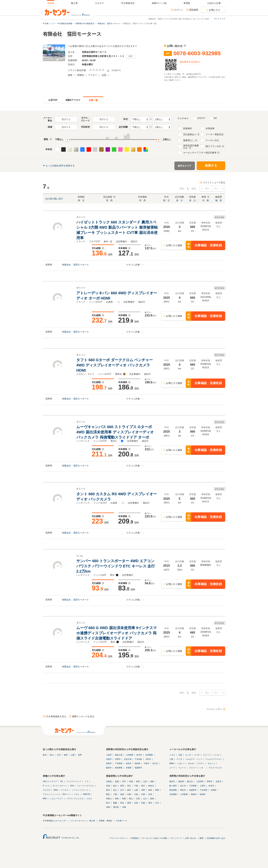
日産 (180, 755)
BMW (172, 763)
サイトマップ (220, 19)
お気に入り (215, 10)
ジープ (172, 768)
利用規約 (135, 838)
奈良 (150, 794)
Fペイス (46, 786)
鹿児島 (116, 807)
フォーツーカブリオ (85, 786)
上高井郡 (200, 781)
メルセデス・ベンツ (194, 759)
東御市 (194, 794)
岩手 (124, 781)
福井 (66, 755)
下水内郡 (138, 759)
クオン (77, 794)
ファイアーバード (74, 781)
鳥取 (117, 799)
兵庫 (143, 794)
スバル (217, 755)
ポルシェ (211, 763)
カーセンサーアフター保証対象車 (201, 153)
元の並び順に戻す (54, 199)
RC (62, 781)
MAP (131, 56)
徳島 (152, 799)
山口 (145, 799)
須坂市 (109, 759)
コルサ (89, 799)
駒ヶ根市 (173, 786)
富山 (52, 755)
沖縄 (124, 807)
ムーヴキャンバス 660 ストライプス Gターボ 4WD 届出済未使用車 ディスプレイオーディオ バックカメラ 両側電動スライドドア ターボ (115, 432)
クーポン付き (212, 140)
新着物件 (188, 128)
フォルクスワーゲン (214, 759)
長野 (80, 755)
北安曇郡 (149, 755)
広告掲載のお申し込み (216, 838)
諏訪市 (172, 781)
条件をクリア (185, 166)
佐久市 (155, 763)
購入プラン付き (215, 146)
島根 (124, 799)
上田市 (202, 786)
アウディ (201, 763)
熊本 (150, 803)
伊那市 (118, 759)
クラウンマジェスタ (75, 799)
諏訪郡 (181, 781)
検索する (211, 166)
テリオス (65, 790)
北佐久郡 (128, 759)
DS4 (72, 786)
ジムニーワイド (57, 799)
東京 (143, 786)
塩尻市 (129, 763)
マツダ (179, 759)
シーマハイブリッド (80, 790)
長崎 (143, 803)
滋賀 (122, 794)
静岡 (157, 790)
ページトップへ (214, 709)
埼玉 (129, 786)
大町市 (148, 759)
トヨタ (172, 755)
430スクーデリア (50, 781)
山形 (145, 781)
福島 (152, 781)
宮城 (131, 781)
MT (215, 118)
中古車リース (122, 821)
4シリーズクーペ (60, 786)
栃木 (115, 786)
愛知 (108, 794)
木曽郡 (129, 768)
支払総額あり (191, 134)
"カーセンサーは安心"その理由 (155, 838)
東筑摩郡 (119, 768)
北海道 (109, 781)
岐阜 (150, 790)
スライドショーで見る (214, 183)
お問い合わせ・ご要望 (194, 838)
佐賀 (136, 803)
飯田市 (109, 768)
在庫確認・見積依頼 (204, 245)
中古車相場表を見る (56, 716)
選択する (66, 119)
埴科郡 (137, 763)
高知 (122, 803)
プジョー (193, 768)
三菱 (171, 759)
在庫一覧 (93, 100)
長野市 (109, 763)
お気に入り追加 (174, 245)
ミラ (86, 781)
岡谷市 (183, 790)
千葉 (136, 786)
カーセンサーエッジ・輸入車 (83, 821)
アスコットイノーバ (51, 794)
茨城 (108, 786)
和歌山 (109, 799)
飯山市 (190, 781)
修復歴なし (190, 140)
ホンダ (188, 755)
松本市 (139, 755)
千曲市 (146, 763)
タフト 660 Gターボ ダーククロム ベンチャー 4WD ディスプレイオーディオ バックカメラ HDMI (115, 365)
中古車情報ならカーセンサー (55, 821)
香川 (108, 803)
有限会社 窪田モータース (75, 265)
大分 (157, 803)
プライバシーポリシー (119, 838)
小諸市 (109, 755)
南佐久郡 (119, 755)
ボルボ (191, 763)
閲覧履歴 (194, 10)
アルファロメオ (215, 768)
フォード (182, 768)
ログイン (179, 10)
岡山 (131, 799)
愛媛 (115, 803)
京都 (129, 794)
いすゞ (202, 768)
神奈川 (151, 786)
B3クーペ (67, 794)
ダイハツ (207, 755)
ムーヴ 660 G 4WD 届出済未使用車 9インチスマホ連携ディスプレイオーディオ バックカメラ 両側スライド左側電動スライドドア (117, 633)
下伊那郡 (119, 763)
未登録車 (210, 128)
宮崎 (108, 807)
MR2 (45, 799)
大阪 (136, 794)
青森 (117, 781)
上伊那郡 (130, 755)
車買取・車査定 (106, 821)
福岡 (129, 803)
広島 (138, 799)
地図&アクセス (73, 100)
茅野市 (210, 781)
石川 (59, 755)
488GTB (86, 794)
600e (56, 790)
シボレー (181, 763)
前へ (208, 189)
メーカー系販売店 (215, 134)
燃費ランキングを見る (83, 716)
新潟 (45, 755)
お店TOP (53, 100)
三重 (115, 794)
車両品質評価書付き (191, 146)
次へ (217, 189)
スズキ (197, 755)
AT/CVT (201, 118)
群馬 (122, 786)
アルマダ (47, 790)
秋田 (138, 781)
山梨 (73, 755)
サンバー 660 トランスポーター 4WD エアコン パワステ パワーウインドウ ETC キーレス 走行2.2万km (116, 566)
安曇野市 (138, 768)
